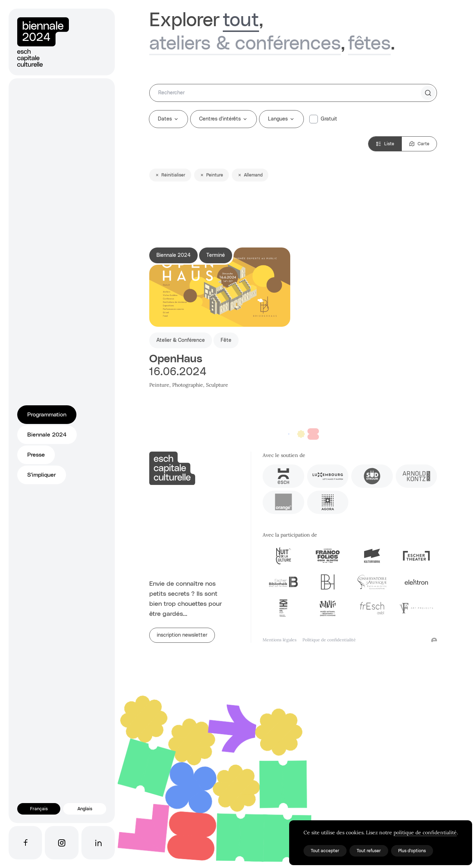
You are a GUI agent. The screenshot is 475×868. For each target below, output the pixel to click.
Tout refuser (369, 851)
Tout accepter (325, 851)
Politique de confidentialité (329, 640)
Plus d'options (412, 851)
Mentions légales (280, 640)
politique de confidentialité (425, 832)
